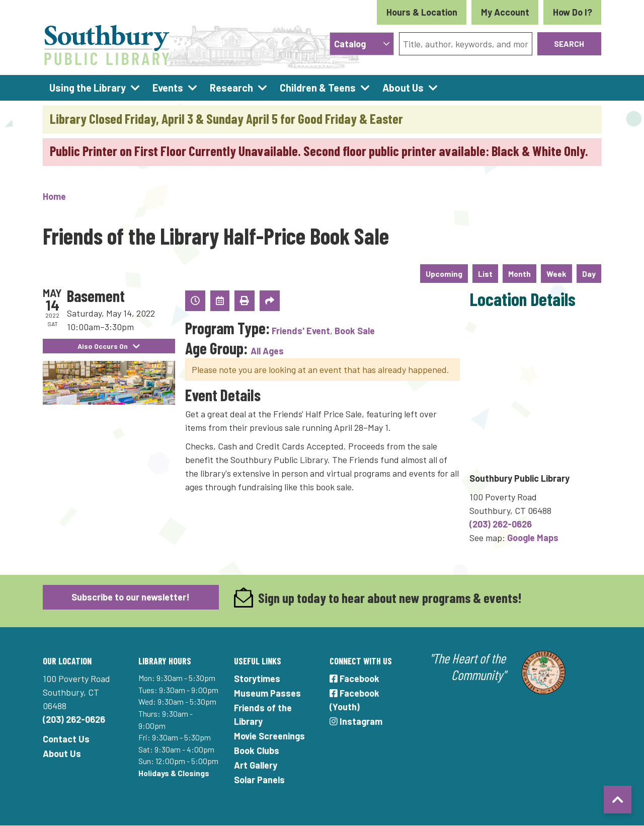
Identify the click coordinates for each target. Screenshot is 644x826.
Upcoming (444, 274)
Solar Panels (259, 780)
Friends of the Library (263, 715)
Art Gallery (256, 765)
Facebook (354, 679)
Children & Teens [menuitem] (318, 88)
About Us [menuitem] (403, 88)
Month (519, 274)
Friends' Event (301, 331)
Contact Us (66, 739)
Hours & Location (422, 12)
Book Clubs (257, 750)
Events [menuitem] (168, 88)
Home (54, 196)
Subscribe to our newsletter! (131, 597)
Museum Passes (267, 693)
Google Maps (533, 538)
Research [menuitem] (231, 88)
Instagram (356, 721)
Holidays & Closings (174, 773)
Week (556, 274)
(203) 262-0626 (501, 524)
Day (589, 274)
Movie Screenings (269, 736)
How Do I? (573, 12)
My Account (505, 12)
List (485, 274)
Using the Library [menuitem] (88, 88)
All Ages (267, 351)
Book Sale (355, 331)
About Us (62, 754)
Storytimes (257, 679)
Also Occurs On (109, 346)
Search (569, 44)
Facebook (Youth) (354, 700)
